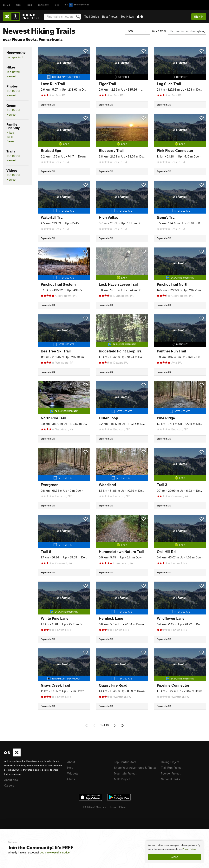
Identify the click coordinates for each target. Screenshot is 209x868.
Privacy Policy (189, 849)
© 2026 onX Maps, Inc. (95, 807)
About (71, 762)
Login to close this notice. (55, 852)
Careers (9, 785)
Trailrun (44, 5)
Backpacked (15, 57)
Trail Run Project (172, 768)
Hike (29, 5)
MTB (19, 5)
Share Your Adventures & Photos (135, 768)
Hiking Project (170, 762)
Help (70, 768)
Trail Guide (92, 16)
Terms (113, 807)
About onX (11, 780)
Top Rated (13, 72)
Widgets (73, 773)
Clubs (71, 779)
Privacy (123, 807)
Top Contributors (125, 762)
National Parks (170, 779)
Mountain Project (125, 773)
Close (174, 857)
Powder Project (171, 773)
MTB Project (122, 779)
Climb (7, 5)
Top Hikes (127, 16)
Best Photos (110, 16)
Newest (11, 76)
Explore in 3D (48, 105)
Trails (10, 137)
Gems (10, 141)
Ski (57, 5)
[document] (174, 852)
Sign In (199, 16)
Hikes (10, 132)
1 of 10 (105, 725)
